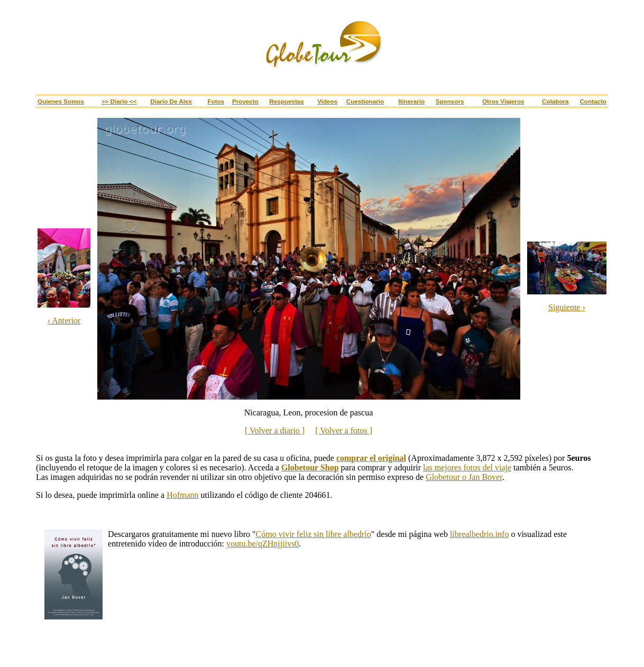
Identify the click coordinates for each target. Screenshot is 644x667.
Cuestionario (365, 101)
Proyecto (245, 101)
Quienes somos (61, 101)
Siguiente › (567, 307)
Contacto (593, 101)
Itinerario (411, 101)
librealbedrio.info (480, 534)
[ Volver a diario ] (275, 430)
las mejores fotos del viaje (467, 467)
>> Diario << (119, 101)
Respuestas (286, 101)
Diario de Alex (171, 101)
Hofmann (182, 495)
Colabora (555, 101)
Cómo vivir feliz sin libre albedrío (314, 534)
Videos (327, 101)
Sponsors (450, 101)
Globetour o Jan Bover (464, 477)
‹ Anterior (64, 321)
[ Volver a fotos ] (344, 430)
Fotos (216, 101)
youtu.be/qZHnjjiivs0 (263, 544)
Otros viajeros (503, 101)
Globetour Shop (310, 467)
